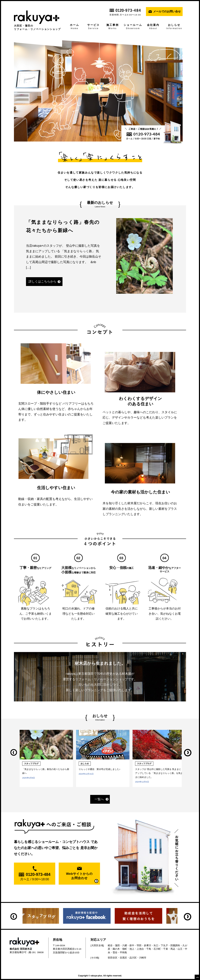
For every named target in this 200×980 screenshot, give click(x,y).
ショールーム (133, 27)
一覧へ (99, 799)
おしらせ (174, 27)
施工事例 (112, 27)
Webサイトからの (79, 876)
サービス (93, 27)
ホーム (75, 27)
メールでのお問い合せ (167, 11)
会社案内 (153, 27)
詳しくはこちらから (43, 282)
